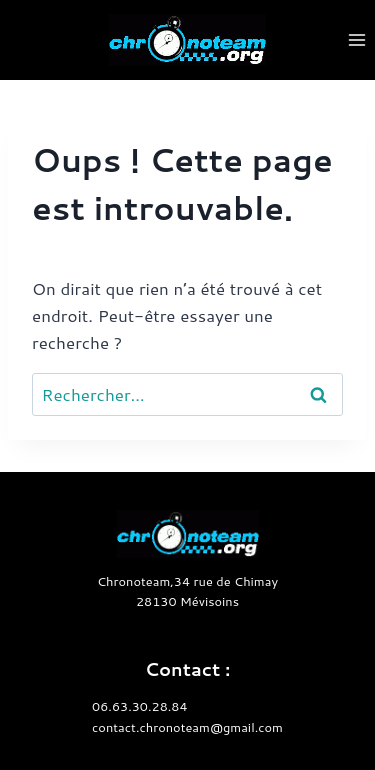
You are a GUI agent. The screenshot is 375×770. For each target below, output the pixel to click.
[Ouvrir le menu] (356, 39)
